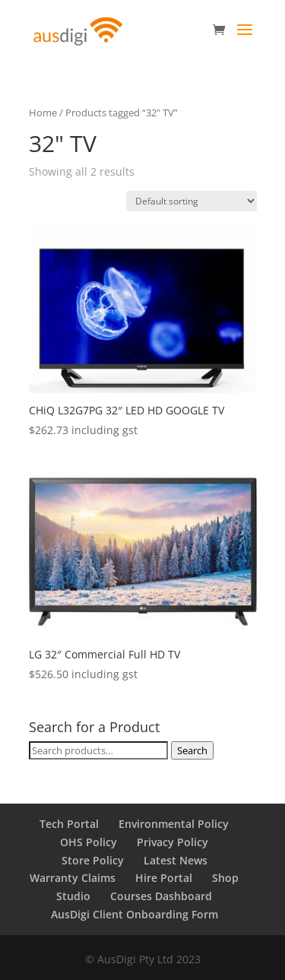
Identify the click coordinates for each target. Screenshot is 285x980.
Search (192, 750)
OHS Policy (89, 842)
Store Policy (93, 860)
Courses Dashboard (161, 896)
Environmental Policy (174, 824)
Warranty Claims (73, 878)
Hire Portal (164, 878)
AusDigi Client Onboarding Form (135, 914)
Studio (73, 896)
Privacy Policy (173, 842)
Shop (225, 878)
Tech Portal (69, 824)
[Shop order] (192, 201)
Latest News (176, 860)
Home (43, 113)
